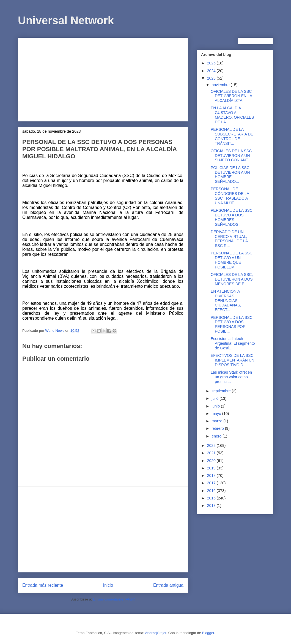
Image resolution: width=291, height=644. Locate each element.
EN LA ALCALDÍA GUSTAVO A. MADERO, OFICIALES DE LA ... (232, 115)
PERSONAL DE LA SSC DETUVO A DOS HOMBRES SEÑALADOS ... (232, 217)
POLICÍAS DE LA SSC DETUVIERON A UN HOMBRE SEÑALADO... (230, 175)
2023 (212, 78)
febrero (218, 428)
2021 (212, 453)
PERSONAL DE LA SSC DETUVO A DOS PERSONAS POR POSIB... (232, 324)
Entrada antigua (168, 585)
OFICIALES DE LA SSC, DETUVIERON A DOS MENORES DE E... (232, 279)
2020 (212, 461)
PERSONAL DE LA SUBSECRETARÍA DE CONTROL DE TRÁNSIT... (232, 136)
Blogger (208, 633)
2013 (212, 506)
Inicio (108, 585)
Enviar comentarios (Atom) (114, 599)
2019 (212, 468)
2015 (212, 498)
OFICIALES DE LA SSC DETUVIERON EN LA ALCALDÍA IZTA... (231, 96)
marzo (217, 421)
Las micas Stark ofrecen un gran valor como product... (231, 377)
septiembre (222, 391)
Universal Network (66, 20)
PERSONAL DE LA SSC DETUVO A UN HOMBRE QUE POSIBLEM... (232, 260)
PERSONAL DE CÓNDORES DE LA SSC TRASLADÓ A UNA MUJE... (230, 196)
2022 (212, 445)
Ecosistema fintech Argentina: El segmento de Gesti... (233, 343)
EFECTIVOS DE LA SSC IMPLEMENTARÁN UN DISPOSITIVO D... (233, 360)
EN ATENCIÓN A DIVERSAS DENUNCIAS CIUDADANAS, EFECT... (226, 301)
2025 (212, 63)
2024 (212, 71)
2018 (212, 475)
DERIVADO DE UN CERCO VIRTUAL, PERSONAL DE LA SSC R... (229, 239)
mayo (217, 414)
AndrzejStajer (156, 633)
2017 (212, 483)
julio (215, 398)
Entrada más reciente (43, 585)
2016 (212, 491)
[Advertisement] (103, 78)
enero (217, 436)
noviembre (221, 85)
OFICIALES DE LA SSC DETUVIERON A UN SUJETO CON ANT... (231, 156)
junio (216, 406)
